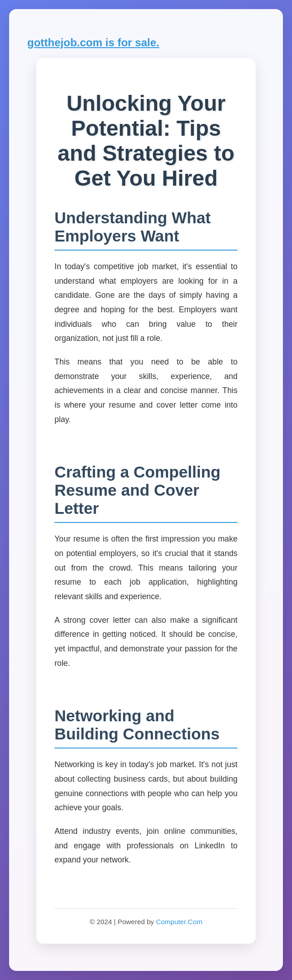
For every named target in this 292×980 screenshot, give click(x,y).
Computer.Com (179, 922)
